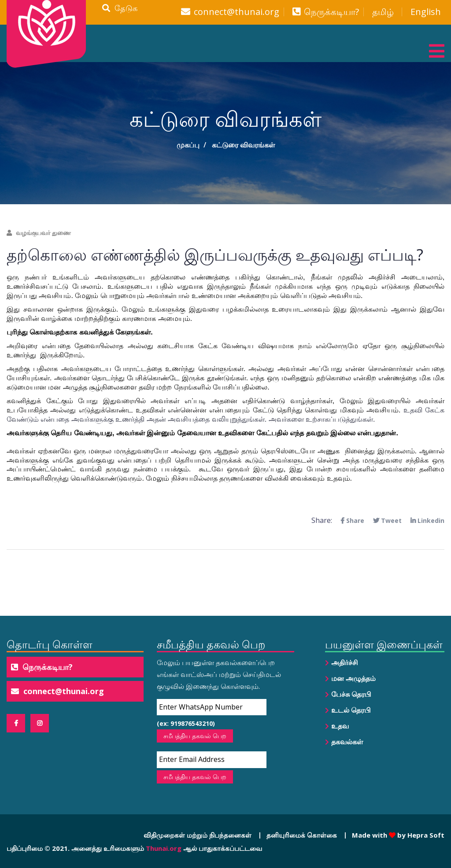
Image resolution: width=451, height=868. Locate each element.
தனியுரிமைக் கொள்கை (302, 835)
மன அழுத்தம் (353, 678)
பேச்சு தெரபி (351, 694)
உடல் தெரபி (351, 710)
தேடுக (120, 8)
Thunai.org (164, 848)
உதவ (340, 726)
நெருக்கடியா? (331, 12)
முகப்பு (188, 145)
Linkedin (427, 520)
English (426, 12)
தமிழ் (383, 12)
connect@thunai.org (237, 12)
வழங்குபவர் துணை (39, 233)
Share (352, 520)
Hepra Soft (425, 835)
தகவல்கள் (347, 742)
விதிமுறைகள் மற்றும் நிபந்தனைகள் (198, 835)
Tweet (387, 520)
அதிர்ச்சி (345, 662)
